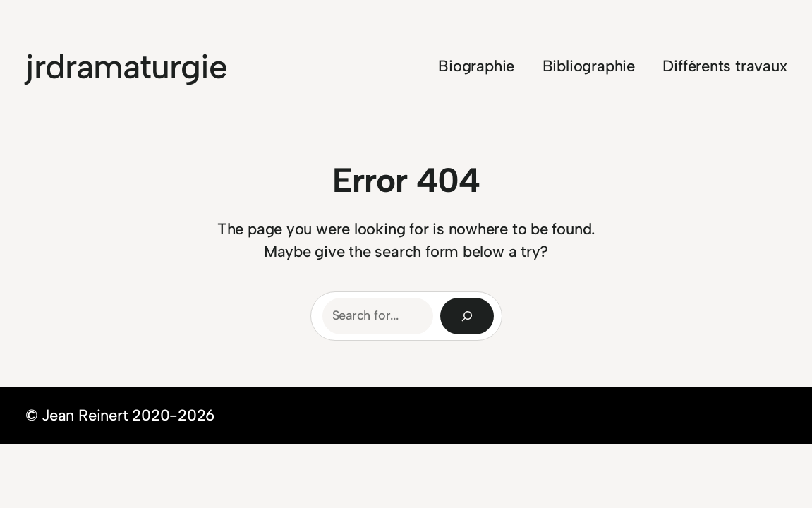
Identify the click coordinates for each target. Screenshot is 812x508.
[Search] (467, 316)
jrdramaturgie (127, 66)
